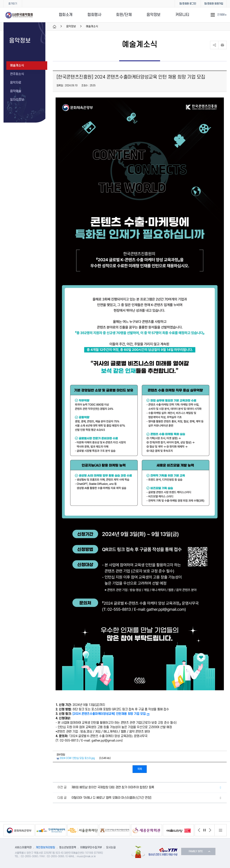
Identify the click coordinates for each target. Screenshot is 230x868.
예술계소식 (17, 66)
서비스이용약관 (23, 847)
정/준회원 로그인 (188, 4)
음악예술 (16, 91)
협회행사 (94, 15)
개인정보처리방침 (45, 847)
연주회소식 (17, 74)
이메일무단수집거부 (91, 847)
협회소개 (66, 15)
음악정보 (153, 15)
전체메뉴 (222, 15)
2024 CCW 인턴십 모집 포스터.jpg (77, 758)
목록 (140, 769)
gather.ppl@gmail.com (107, 741)
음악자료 (16, 83)
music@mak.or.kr (86, 856)
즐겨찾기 (13, 4)
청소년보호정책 (68, 847)
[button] (199, 830)
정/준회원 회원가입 (214, 4)
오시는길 (111, 847)
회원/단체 (124, 15)
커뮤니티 (182, 15)
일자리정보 (17, 100)
